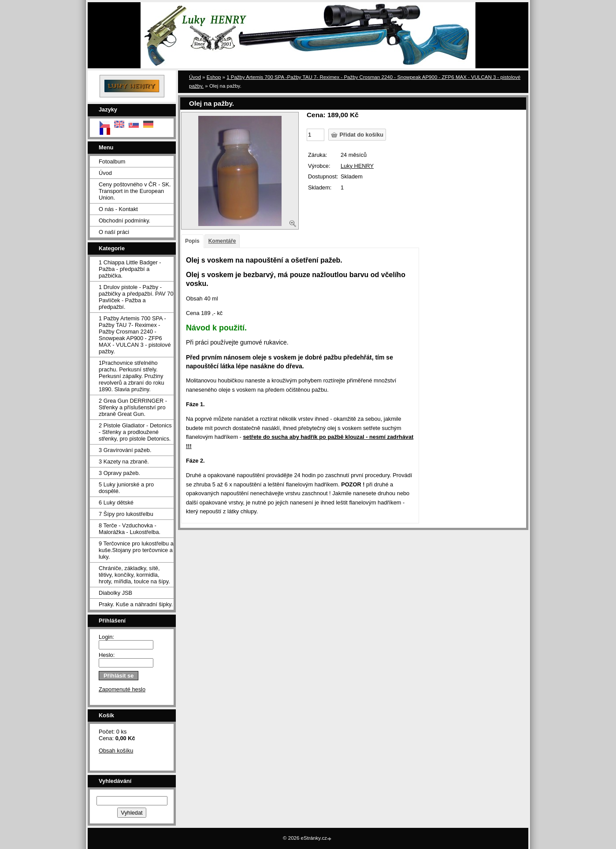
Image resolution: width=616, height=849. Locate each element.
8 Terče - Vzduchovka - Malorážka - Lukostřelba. (130, 529)
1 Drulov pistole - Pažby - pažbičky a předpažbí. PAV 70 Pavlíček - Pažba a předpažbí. (136, 297)
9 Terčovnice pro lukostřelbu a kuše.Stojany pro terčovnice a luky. (136, 550)
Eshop (214, 77)
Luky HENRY (357, 166)
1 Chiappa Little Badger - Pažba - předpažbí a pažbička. (130, 269)
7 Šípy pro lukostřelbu (126, 514)
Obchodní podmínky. (124, 221)
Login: (106, 637)
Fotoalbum (112, 161)
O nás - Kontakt (118, 209)
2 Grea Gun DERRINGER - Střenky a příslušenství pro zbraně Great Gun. (133, 407)
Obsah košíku (116, 751)
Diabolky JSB (115, 593)
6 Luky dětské (116, 502)
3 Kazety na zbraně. (124, 462)
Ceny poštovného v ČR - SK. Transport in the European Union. (135, 191)
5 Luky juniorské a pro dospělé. (126, 488)
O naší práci (114, 232)
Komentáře (222, 241)
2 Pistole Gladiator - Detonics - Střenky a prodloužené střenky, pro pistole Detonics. (135, 432)
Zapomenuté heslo (122, 689)
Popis (192, 241)
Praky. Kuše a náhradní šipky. (136, 604)
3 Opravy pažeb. (119, 473)
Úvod (105, 173)
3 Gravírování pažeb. (125, 450)
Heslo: (107, 655)
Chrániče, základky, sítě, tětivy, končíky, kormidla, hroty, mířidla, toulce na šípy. (134, 575)
